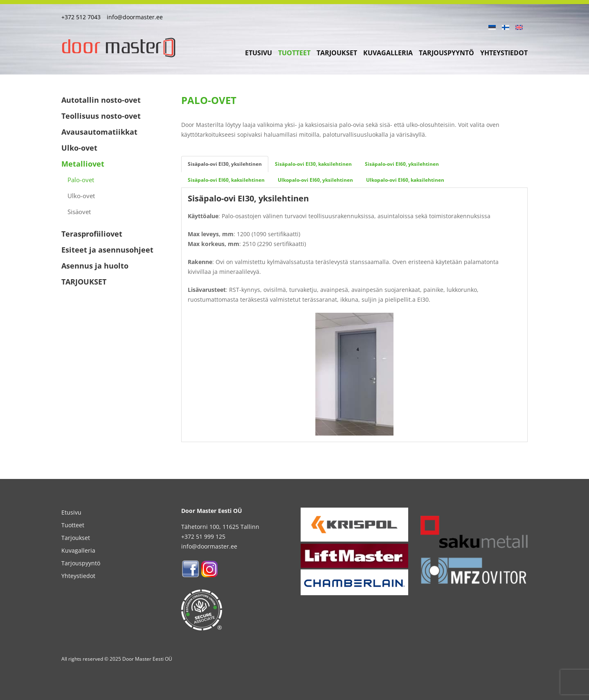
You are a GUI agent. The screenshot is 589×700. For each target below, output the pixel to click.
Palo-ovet (81, 180)
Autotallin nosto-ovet (101, 100)
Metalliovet (83, 164)
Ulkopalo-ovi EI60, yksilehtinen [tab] (315, 180)
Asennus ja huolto (95, 266)
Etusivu (259, 53)
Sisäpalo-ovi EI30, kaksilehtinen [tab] (313, 164)
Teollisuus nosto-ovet (101, 116)
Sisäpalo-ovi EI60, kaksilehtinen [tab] (226, 180)
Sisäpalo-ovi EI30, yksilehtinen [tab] (225, 164)
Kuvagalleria (388, 53)
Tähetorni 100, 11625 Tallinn (220, 527)
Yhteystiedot (504, 53)
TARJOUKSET (84, 282)
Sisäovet (79, 212)
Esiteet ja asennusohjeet (107, 250)
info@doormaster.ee (135, 17)
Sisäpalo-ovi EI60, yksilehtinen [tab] (402, 164)
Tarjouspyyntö (446, 53)
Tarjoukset (337, 53)
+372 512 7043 (81, 17)
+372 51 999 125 (203, 536)
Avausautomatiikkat (99, 132)
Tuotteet (294, 53)
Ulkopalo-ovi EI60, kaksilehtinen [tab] (405, 180)
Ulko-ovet (79, 148)
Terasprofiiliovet (92, 234)
